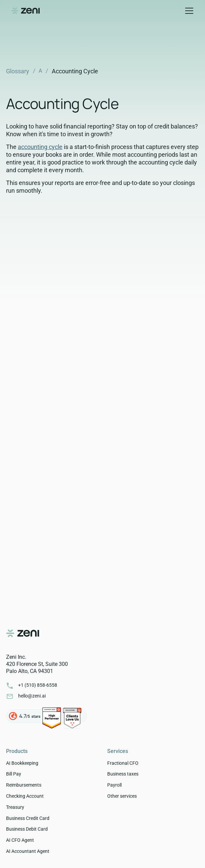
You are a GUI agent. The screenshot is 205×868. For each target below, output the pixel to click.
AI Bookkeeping (22, 763)
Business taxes (123, 774)
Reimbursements (24, 785)
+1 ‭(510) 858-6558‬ (38, 685)
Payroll (114, 785)
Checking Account (25, 796)
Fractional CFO (123, 763)
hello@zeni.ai (32, 696)
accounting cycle (40, 147)
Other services (122, 796)
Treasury (15, 807)
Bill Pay (14, 774)
